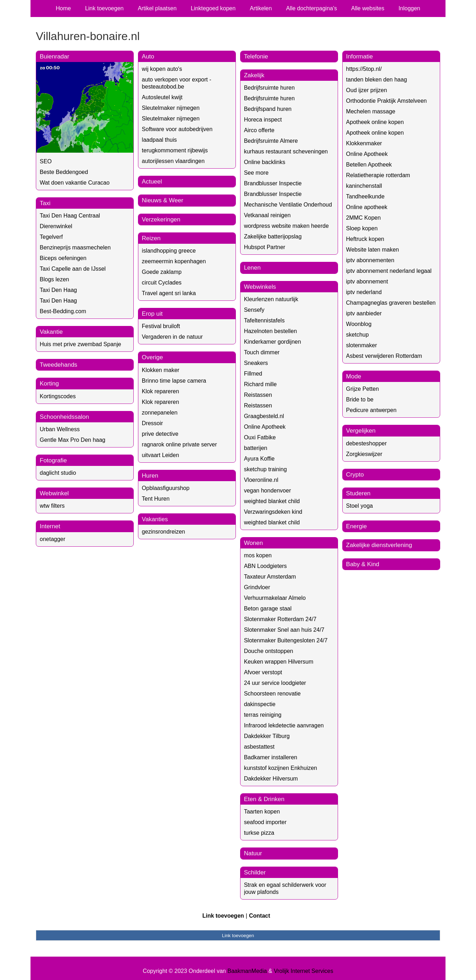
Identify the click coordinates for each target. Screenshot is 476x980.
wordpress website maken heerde (286, 226)
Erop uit (152, 314)
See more (256, 173)
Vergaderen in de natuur (172, 337)
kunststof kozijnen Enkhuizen (281, 768)
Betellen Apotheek (369, 165)
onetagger (52, 539)
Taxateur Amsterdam (270, 577)
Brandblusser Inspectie (273, 183)
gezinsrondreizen (164, 532)
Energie (357, 526)
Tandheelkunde (366, 196)
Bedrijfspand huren (268, 109)
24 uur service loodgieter (275, 683)
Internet (50, 526)
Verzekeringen (161, 219)
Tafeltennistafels (264, 320)
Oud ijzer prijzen (367, 90)
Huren (150, 476)
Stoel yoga (360, 506)
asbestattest (259, 747)
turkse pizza (259, 833)
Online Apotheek (265, 427)
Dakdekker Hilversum (271, 779)
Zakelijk (254, 75)
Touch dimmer (262, 352)
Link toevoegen (104, 8)
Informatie (360, 57)
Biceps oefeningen (63, 258)
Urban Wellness (60, 429)
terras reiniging (263, 715)
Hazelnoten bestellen (270, 331)
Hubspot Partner (265, 247)
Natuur (253, 853)
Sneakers (256, 363)
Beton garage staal (268, 609)
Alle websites (368, 8)
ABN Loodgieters (265, 566)
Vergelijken (361, 431)
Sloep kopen (362, 228)
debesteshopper (367, 443)
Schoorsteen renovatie (272, 694)
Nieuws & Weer (163, 200)
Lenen (252, 268)
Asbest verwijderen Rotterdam (384, 356)
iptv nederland (364, 292)
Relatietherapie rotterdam (378, 175)
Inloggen (409, 8)
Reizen (151, 238)
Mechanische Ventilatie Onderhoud (288, 205)
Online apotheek (367, 207)
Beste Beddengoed (64, 172)
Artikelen (261, 8)
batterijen (256, 448)
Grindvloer (257, 587)
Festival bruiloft (161, 326)
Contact (260, 916)
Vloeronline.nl (261, 480)
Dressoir (153, 423)
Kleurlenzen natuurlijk (271, 299)
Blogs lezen (54, 279)
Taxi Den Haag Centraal (70, 216)
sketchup (358, 335)
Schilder (255, 872)
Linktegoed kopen (213, 8)
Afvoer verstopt (263, 672)
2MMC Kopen (364, 218)
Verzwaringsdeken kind (273, 512)
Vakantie (51, 332)
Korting (49, 384)
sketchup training (265, 469)
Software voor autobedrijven (177, 129)
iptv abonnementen (370, 260)
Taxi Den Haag (58, 290)
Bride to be (360, 399)
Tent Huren (156, 499)
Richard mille (260, 384)
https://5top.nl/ (364, 69)
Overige (153, 357)
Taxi (45, 203)
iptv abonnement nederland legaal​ (389, 271)
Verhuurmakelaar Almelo (275, 598)
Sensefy (254, 310)
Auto (148, 57)
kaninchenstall (364, 186)
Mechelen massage (371, 111)
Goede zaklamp (162, 272)
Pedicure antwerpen (371, 410)
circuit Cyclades (162, 283)
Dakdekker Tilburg (267, 736)
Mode (354, 376)
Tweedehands (59, 365)
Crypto (355, 475)
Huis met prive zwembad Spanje (80, 344)
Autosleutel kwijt (162, 97)
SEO (46, 161)
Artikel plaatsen (157, 8)
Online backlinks (265, 162)
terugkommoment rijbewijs (175, 150)
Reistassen (258, 395)
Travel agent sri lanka (169, 293)
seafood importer (265, 822)
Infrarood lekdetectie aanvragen (284, 725)
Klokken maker (161, 370)
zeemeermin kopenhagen (174, 261)
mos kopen (258, 555)
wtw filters (52, 506)
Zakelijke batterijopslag (273, 236)
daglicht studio (58, 473)
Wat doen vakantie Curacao (75, 183)
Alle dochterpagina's (311, 8)
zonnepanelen (160, 413)
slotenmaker (362, 345)
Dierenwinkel (56, 226)
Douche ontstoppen (269, 651)
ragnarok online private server (179, 444)
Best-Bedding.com (63, 311)
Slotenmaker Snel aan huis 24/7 (284, 630)
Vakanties (155, 519)
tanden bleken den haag (377, 80)
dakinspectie (260, 704)
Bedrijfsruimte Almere (271, 141)
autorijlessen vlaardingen (173, 161)
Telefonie (256, 57)
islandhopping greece (169, 251)
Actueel (152, 182)
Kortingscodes (58, 396)
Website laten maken (373, 250)
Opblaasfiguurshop (166, 488)
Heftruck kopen (365, 239)
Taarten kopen (262, 812)
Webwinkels (260, 287)
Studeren (358, 493)
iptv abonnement (367, 281)
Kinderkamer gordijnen (273, 342)
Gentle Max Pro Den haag (73, 440)
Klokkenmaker (364, 143)
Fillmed (253, 374)
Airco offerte (259, 130)
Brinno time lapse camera (174, 381)
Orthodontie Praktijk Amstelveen (387, 101)
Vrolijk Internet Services (303, 971)
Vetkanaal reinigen (267, 215)
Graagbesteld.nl (264, 416)
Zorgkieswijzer (364, 454)
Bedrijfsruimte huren (269, 88)
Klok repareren (160, 391)
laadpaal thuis (159, 140)
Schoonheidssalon (64, 417)
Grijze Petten (362, 389)
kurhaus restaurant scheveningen (286, 151)
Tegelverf (51, 237)
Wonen (254, 543)
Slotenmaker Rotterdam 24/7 (280, 619)
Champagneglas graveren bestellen (391, 303)
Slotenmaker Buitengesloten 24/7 (286, 640)
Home (63, 8)
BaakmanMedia (247, 971)
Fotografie (53, 460)
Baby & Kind (363, 564)
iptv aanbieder (364, 313)
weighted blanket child (272, 501)
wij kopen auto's (162, 69)
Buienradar (54, 57)
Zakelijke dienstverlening (379, 545)
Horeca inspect (263, 120)
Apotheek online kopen (375, 122)
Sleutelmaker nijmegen (171, 108)
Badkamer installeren (271, 757)
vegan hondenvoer (268, 491)
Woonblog (359, 324)
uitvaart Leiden (160, 455)
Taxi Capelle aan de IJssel (73, 269)
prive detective (160, 434)
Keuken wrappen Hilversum (279, 662)
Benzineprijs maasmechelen (75, 247)
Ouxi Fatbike (260, 437)
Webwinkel (54, 493)
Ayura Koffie (259, 459)
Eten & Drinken (264, 799)
